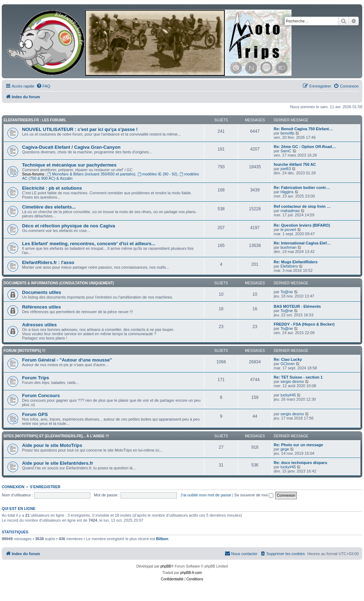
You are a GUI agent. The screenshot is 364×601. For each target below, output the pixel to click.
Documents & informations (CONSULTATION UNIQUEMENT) (59, 283)
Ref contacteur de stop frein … (302, 206)
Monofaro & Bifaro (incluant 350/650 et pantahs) (92, 174)
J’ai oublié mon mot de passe (206, 495)
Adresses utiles (39, 325)
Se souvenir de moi (254, 495)
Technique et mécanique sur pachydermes (69, 165)
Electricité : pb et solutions (52, 188)
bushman (288, 247)
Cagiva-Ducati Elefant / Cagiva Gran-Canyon (71, 147)
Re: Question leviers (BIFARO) (302, 225)
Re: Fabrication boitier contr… (302, 188)
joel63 (286, 169)
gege (285, 449)
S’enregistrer (45, 487)
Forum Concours (41, 396)
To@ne (287, 292)
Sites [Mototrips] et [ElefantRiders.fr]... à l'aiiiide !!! (56, 436)
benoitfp (287, 133)
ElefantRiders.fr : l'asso (48, 262)
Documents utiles (42, 292)
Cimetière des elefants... (49, 207)
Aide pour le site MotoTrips (52, 445)
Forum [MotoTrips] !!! (25, 351)
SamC (286, 151)
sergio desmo (292, 381)
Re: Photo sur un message (298, 445)
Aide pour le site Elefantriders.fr (58, 463)
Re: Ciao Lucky (288, 359)
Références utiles (41, 307)
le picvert (288, 230)
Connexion (13, 487)
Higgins (287, 192)
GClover (288, 364)
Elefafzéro (289, 266)
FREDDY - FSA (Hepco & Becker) (304, 324)
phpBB (166, 566)
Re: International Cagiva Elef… (302, 243)
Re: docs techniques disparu (300, 463)
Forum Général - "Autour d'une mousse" (67, 360)
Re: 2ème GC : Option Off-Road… (305, 147)
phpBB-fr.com (191, 573)
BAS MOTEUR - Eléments (297, 306)
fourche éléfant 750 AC (295, 164)
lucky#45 (288, 395)
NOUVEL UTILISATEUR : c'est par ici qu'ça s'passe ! (80, 129)
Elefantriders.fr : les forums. (35, 120)
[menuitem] (43, 86)
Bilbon (162, 539)
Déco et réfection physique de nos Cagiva (69, 226)
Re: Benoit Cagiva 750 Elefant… (303, 129)
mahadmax (290, 211)
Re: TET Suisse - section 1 (298, 377)
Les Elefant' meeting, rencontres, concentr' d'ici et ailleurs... (89, 244)
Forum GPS (35, 414)
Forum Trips (36, 378)
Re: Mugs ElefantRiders (296, 262)
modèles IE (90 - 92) (158, 174)
